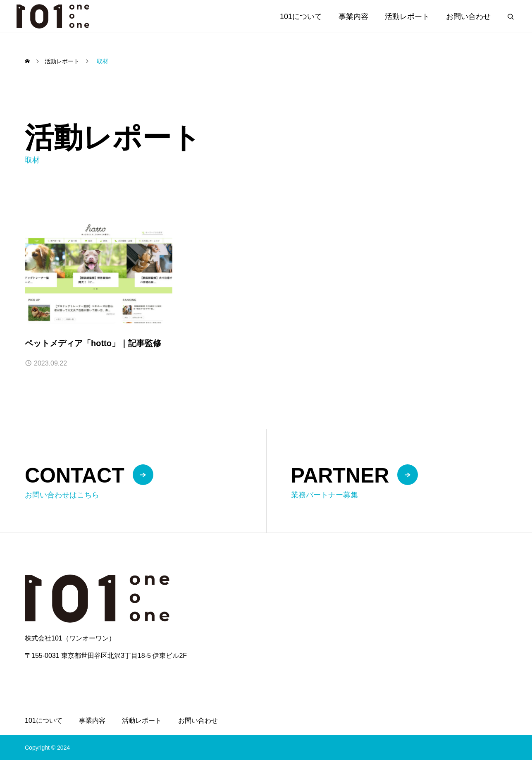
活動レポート (407, 17)
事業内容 (353, 17)
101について (301, 17)
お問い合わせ (468, 17)
